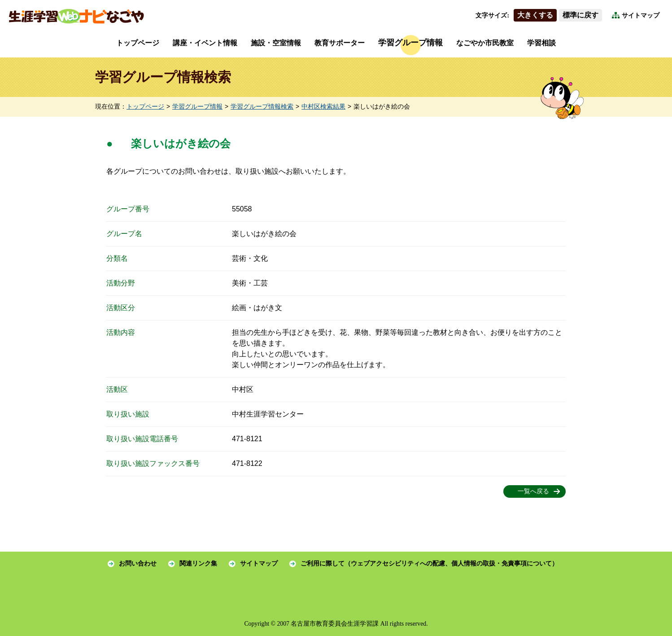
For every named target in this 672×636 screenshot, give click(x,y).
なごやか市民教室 (485, 43)
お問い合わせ (138, 564)
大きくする (535, 15)
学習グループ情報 (410, 43)
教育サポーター (340, 43)
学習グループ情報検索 (262, 107)
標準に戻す (580, 15)
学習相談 (541, 43)
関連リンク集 (198, 564)
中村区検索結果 (323, 107)
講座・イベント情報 (205, 43)
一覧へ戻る (533, 491)
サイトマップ (641, 15)
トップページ (138, 43)
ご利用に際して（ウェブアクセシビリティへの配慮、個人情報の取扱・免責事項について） (429, 564)
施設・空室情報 (276, 43)
